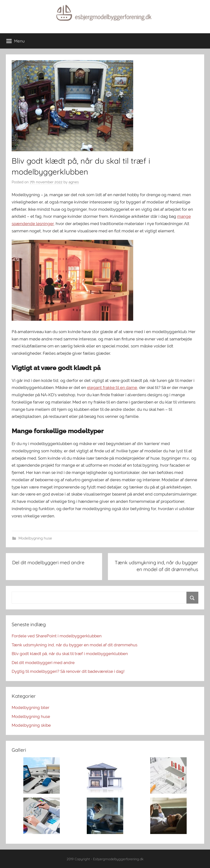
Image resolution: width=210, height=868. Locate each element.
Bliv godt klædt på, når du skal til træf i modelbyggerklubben (70, 654)
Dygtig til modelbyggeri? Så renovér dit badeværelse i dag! (68, 671)
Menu (16, 41)
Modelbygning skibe (31, 725)
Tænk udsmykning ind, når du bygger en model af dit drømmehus (74, 645)
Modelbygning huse (35, 538)
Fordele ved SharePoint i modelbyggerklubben (57, 636)
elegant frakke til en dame (112, 388)
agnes (74, 182)
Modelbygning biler (31, 708)
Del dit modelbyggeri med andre (43, 663)
